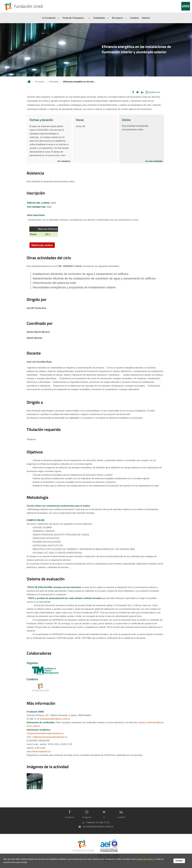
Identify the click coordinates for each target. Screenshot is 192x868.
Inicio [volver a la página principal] (29, 82)
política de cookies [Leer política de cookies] (145, 861)
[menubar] (96, 18)
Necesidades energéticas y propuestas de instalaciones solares (74, 287)
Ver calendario (64, 161)
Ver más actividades (154, 161)
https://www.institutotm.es (39, 752)
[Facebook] (69, 816)
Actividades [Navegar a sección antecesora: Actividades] (54, 82)
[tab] (96, 50)
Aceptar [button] (179, 863)
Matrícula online (42, 245)
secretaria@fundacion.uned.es (98, 827)
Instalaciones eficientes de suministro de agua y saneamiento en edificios (81, 274)
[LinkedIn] (120, 816)
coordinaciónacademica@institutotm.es (45, 733)
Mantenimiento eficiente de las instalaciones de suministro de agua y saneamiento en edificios (94, 278)
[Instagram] (86, 816)
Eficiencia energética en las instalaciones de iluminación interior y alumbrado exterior (136, 49)
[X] (103, 816)
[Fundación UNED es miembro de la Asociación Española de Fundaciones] (108, 852)
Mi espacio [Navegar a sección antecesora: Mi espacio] (40, 82)
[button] (133, 92)
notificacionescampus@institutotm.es (50, 737)
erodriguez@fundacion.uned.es (55, 719)
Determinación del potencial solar (54, 283)
